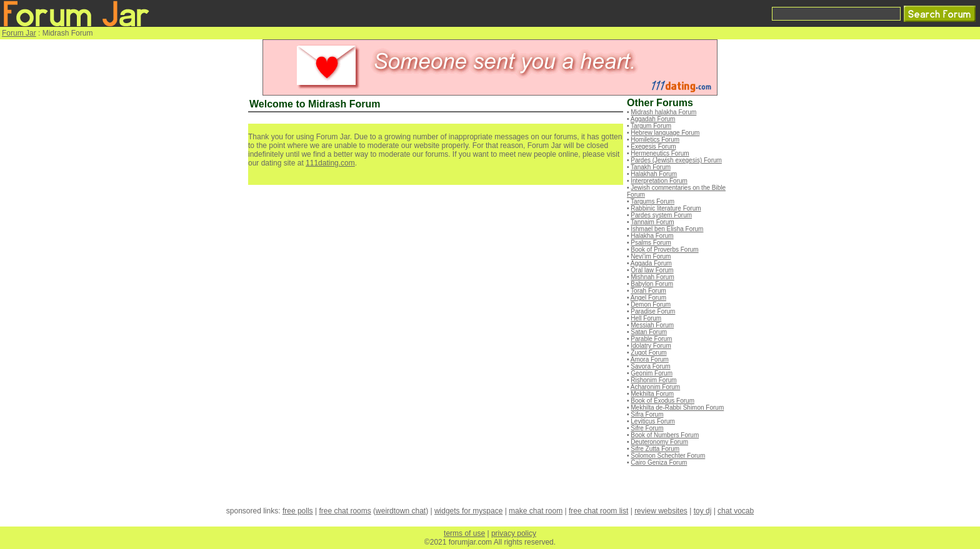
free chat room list (598, 511)
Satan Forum (649, 332)
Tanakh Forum (651, 167)
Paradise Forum (653, 311)
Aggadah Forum (653, 119)
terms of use (464, 533)
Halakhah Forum (654, 174)
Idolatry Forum (651, 346)
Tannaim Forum (652, 222)
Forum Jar (19, 33)
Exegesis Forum (653, 146)
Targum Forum (651, 126)
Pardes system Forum (661, 215)
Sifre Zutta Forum (655, 449)
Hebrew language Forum (665, 133)
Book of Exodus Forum (662, 401)
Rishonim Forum (653, 380)
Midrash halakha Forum (663, 112)
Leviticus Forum (653, 421)
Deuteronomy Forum (659, 442)
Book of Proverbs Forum (664, 250)
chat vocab (736, 511)
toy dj (703, 511)
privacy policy (514, 533)
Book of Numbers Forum (665, 435)
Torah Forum (648, 291)
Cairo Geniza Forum (659, 462)
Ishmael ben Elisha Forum (667, 229)
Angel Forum (648, 298)
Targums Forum (652, 201)
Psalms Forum (651, 243)
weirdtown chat (401, 511)
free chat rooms (345, 511)
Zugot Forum (648, 353)
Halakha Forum (652, 236)
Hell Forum (646, 318)
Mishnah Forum (652, 277)
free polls (298, 511)
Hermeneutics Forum (660, 153)
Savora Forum (650, 366)
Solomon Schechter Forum (668, 456)
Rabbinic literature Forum (666, 208)
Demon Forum (651, 304)
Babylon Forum (652, 284)
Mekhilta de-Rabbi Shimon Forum (677, 408)
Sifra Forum (647, 414)
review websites (661, 511)
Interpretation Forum (659, 181)
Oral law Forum (652, 270)
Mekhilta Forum (652, 394)
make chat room (536, 511)
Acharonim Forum (655, 387)
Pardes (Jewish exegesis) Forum (676, 160)
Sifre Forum (647, 428)
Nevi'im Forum (651, 256)
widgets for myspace (468, 511)
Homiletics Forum (655, 140)
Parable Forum (651, 339)
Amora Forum (650, 359)
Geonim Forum (652, 373)
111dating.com (330, 163)
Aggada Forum (651, 263)
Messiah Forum (652, 325)
